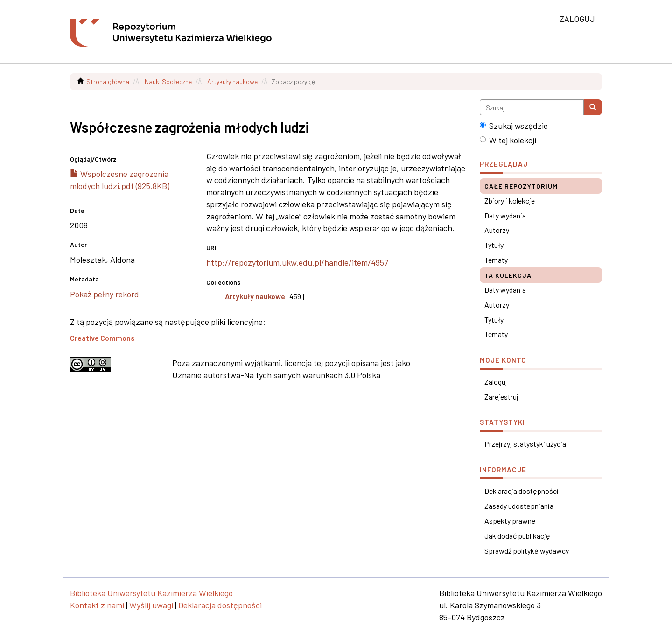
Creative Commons (102, 338)
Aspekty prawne (510, 521)
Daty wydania (505, 215)
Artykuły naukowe (232, 81)
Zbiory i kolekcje (510, 200)
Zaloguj (496, 382)
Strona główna (108, 81)
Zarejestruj (501, 397)
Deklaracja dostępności (521, 491)
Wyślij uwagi (151, 605)
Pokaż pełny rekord (105, 294)
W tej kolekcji (508, 140)
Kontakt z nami (97, 605)
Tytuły (494, 245)
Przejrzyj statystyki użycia (525, 444)
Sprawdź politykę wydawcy (527, 551)
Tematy (496, 260)
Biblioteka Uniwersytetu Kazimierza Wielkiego (151, 593)
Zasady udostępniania (519, 506)
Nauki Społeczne (168, 81)
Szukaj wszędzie (514, 126)
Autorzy (497, 230)
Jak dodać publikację (517, 536)
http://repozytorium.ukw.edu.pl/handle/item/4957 (297, 262)
